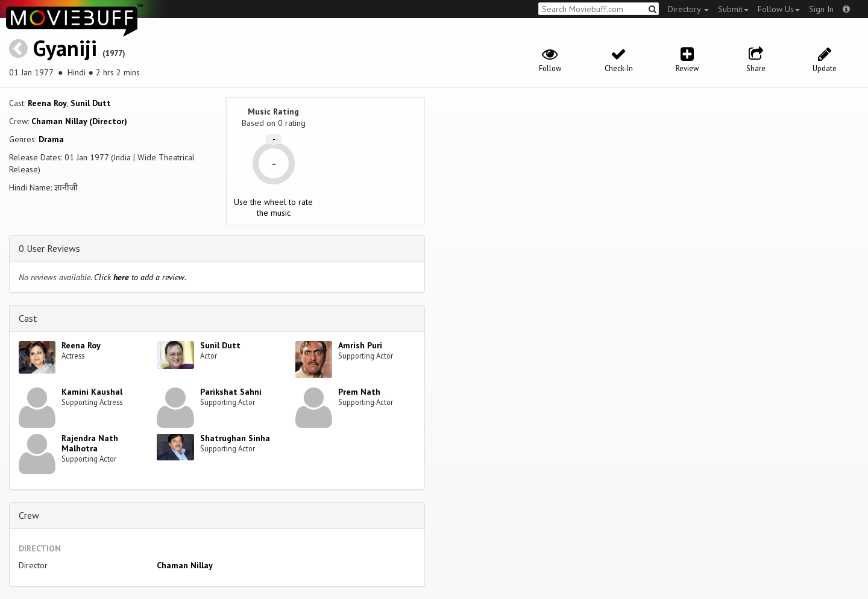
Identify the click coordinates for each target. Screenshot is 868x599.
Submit (733, 9)
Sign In (821, 9)
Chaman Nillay (185, 565)
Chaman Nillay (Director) (79, 121)
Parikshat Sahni (231, 392)
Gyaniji (65, 48)
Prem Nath (359, 392)
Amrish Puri (360, 345)
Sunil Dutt (91, 103)
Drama (51, 139)
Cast (28, 318)
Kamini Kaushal (92, 392)
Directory (688, 9)
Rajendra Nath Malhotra (90, 443)
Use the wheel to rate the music (273, 207)
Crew (29, 515)
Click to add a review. (140, 277)
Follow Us (779, 9)
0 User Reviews (49, 248)
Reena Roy (47, 103)
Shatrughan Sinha (235, 438)
